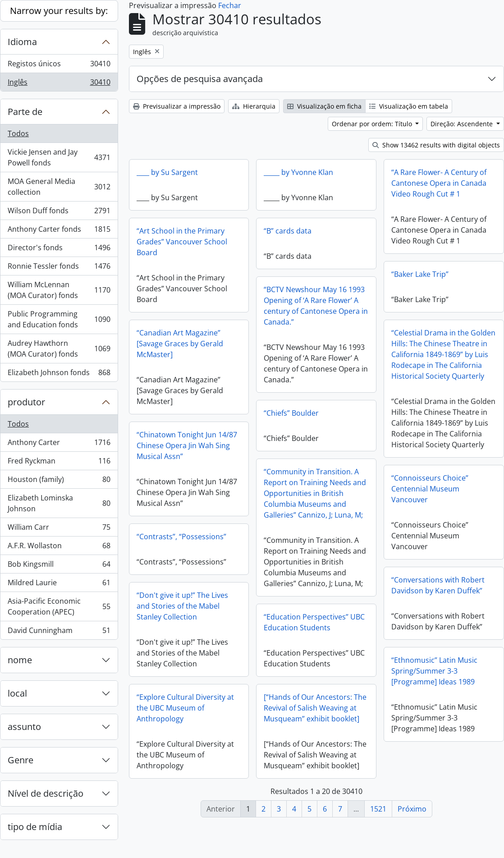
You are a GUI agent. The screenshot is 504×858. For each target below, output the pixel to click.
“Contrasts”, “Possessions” (181, 537)
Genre (21, 760)
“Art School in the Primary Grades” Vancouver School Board (182, 242)
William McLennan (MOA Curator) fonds (59, 290)
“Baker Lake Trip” (420, 274)
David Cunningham (59, 632)
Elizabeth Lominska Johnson (59, 503)
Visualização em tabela (409, 106)
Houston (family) (59, 481)
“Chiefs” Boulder (291, 413)
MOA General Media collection (59, 187)
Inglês (59, 84)
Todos (18, 133)
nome (20, 660)
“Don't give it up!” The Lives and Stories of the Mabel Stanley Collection (223, 607)
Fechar (230, 5)
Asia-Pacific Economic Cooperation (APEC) (59, 606)
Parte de (25, 112)
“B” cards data (288, 231)
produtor (26, 402)
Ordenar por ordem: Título (373, 124)
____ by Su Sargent (167, 172)
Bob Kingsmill (59, 566)
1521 (378, 809)
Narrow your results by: (59, 11)
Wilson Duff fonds (59, 213)
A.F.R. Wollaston (59, 548)
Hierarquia (254, 106)
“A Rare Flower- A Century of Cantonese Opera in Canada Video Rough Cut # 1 (439, 183)
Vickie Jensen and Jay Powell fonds (59, 157)
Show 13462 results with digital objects (436, 145)
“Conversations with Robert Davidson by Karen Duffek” (397, 587)
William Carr (59, 529)
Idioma (22, 42)
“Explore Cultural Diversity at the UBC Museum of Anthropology (206, 708)
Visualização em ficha (324, 106)
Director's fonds (59, 250)
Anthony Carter (59, 444)
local (17, 693)
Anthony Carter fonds (59, 231)
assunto (24, 727)
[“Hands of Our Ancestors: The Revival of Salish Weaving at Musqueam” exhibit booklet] (335, 709)
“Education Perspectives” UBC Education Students (314, 622)
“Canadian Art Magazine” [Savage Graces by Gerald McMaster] (180, 344)
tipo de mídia (35, 827)
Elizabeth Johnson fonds (59, 374)
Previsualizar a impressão (177, 106)
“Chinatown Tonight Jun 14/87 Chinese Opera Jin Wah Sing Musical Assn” (187, 445)
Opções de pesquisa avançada (200, 79)
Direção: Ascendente (463, 124)
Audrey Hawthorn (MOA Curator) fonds (59, 349)
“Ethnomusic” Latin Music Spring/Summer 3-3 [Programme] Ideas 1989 (394, 673)
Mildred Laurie (59, 585)
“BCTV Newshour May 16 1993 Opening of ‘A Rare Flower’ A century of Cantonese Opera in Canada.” (316, 306)
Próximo (412, 809)
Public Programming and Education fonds (59, 319)
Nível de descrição (46, 793)
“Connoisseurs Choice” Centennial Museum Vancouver (430, 492)
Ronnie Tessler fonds (59, 268)
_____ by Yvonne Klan (298, 172)
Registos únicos (59, 66)
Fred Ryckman (59, 463)
